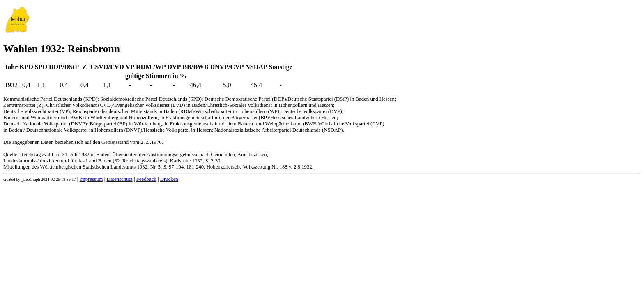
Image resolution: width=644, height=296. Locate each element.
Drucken (169, 179)
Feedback (146, 179)
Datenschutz (119, 179)
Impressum (91, 179)
